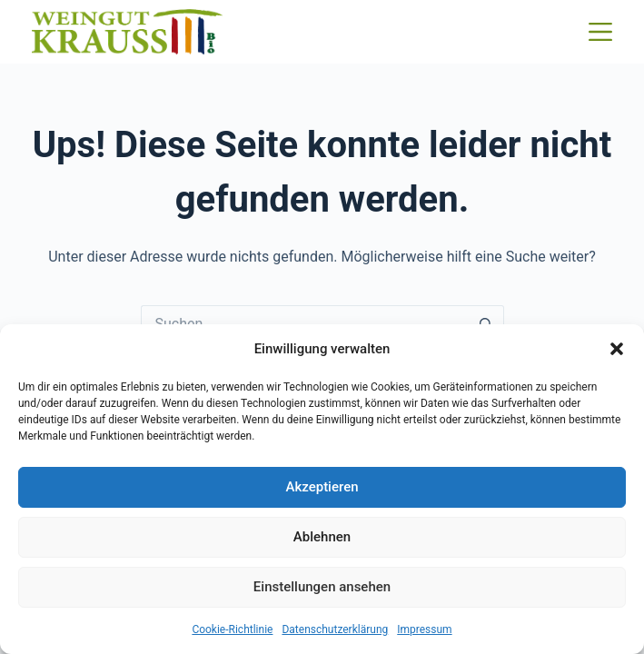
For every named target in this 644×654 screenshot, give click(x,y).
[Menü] (600, 32)
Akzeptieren (322, 487)
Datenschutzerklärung (335, 629)
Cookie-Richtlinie (232, 629)
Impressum (424, 629)
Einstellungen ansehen (322, 587)
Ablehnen (322, 537)
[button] (617, 349)
